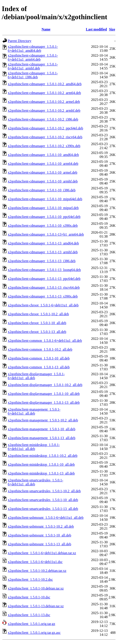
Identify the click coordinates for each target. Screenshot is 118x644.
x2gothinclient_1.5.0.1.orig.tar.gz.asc (34, 633)
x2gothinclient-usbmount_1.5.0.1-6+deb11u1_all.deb (46, 518)
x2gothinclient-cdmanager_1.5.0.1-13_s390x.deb (43, 296)
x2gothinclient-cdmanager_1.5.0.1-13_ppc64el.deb (44, 279)
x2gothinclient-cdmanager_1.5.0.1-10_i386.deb (42, 190)
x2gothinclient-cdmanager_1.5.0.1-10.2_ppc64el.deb (45, 128)
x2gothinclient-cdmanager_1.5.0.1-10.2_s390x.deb (44, 146)
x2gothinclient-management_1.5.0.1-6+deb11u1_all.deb (34, 411)
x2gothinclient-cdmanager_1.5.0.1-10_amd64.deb (43, 155)
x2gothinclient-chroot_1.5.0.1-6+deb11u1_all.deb (43, 305)
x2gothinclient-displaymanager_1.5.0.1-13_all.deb (44, 403)
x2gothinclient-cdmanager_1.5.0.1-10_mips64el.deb (45, 199)
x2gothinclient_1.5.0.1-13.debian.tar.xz (36, 606)
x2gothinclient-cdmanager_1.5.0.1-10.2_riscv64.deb (45, 137)
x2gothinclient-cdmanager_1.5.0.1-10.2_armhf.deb (44, 111)
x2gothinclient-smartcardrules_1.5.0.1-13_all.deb (43, 509)
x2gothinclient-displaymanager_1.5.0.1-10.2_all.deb (45, 385)
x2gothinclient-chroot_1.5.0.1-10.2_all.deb (38, 314)
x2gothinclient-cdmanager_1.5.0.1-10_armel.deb (43, 172)
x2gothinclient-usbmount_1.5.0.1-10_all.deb (39, 535)
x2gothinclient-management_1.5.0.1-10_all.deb (42, 429)
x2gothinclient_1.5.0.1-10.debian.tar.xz (36, 588)
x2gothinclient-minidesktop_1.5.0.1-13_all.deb (41, 473)
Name (46, 29)
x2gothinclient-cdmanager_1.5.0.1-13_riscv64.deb (44, 287)
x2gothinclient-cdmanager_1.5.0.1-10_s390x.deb (43, 226)
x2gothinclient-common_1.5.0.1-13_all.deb (39, 367)
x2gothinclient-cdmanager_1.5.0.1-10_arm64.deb (43, 164)
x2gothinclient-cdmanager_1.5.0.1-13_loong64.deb (44, 270)
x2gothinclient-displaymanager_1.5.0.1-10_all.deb (44, 394)
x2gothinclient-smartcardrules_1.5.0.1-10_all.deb (43, 500)
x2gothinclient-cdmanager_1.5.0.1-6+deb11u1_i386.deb (33, 75)
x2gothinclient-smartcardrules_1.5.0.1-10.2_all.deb (44, 491)
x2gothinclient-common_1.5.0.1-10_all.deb (39, 358)
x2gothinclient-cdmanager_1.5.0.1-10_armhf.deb (43, 181)
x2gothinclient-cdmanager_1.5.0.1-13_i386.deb (42, 261)
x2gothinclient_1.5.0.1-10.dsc (29, 597)
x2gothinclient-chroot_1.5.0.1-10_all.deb (37, 323)
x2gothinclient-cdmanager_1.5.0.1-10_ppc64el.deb (44, 217)
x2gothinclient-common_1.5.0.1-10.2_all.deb (40, 349)
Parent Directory (20, 41)
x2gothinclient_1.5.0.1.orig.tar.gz (31, 624)
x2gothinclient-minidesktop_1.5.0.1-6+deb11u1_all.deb (34, 447)
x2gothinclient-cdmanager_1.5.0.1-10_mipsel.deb (43, 208)
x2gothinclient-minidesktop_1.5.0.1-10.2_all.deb (43, 456)
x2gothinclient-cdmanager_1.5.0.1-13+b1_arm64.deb (46, 234)
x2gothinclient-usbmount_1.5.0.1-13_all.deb (39, 544)
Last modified (96, 29)
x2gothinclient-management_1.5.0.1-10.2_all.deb (43, 420)
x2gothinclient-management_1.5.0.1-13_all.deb (42, 438)
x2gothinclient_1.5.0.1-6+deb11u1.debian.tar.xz (42, 553)
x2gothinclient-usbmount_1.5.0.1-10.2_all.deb (41, 526)
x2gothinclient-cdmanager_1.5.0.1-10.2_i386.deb (43, 119)
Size (112, 29)
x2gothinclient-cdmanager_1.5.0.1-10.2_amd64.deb (45, 84)
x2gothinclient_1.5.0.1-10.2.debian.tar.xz (37, 571)
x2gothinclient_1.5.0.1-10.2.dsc (30, 580)
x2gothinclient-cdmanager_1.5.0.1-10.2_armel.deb (44, 102)
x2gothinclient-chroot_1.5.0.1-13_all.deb (37, 332)
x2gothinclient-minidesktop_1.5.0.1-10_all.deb (41, 464)
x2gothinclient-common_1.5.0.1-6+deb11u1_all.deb (45, 341)
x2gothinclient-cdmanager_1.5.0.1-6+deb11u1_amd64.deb (33, 49)
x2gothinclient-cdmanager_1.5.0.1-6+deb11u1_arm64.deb (33, 57)
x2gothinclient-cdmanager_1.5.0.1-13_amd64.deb (43, 243)
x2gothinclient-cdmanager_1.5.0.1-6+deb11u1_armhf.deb (33, 66)
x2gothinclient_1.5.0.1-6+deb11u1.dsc (35, 562)
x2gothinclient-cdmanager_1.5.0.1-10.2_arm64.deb (44, 93)
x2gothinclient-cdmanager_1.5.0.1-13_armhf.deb (43, 252)
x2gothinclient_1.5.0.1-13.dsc (29, 615)
